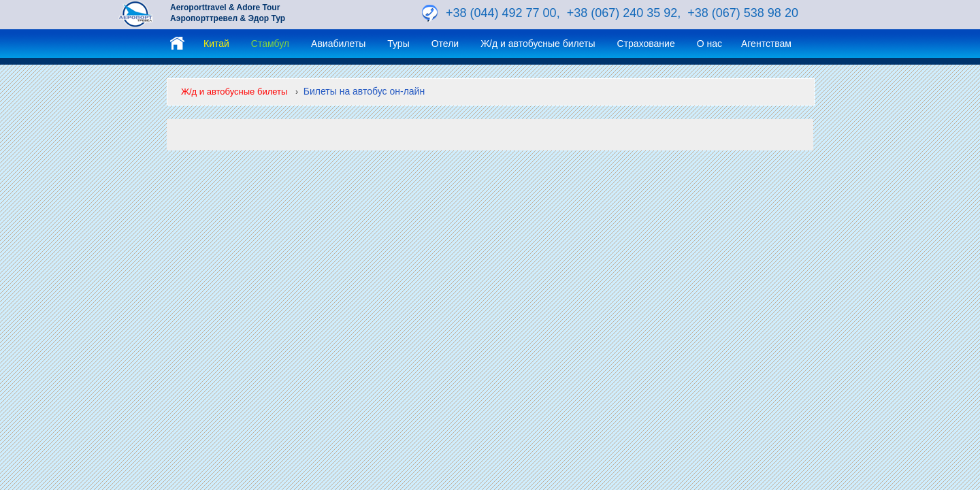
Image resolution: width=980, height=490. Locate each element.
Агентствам (766, 44)
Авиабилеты (338, 44)
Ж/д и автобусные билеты (538, 44)
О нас (709, 44)
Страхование (646, 44)
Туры (398, 44)
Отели (445, 44)
